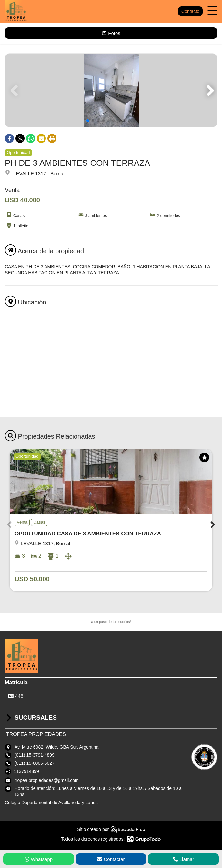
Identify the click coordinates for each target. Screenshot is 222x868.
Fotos (111, 33)
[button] (209, 90)
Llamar (184, 859)
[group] (111, 90)
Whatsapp (39, 859)
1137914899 (26, 771)
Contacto (190, 11)
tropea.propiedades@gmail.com (47, 780)
